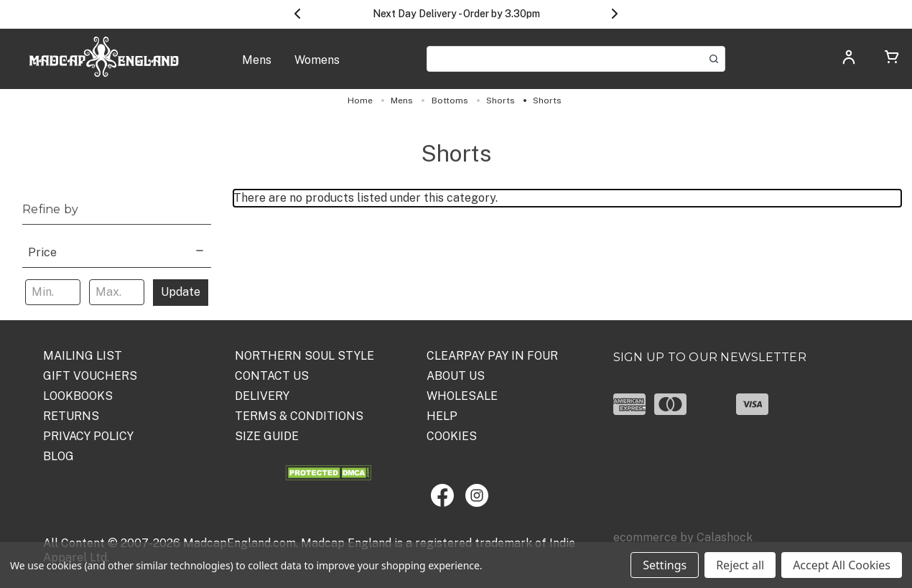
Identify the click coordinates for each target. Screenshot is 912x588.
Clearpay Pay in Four (492, 356)
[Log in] (849, 61)
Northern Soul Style (304, 356)
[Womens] (317, 67)
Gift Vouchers (90, 376)
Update (181, 292)
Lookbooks (78, 396)
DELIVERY (262, 396)
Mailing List (83, 356)
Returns (71, 416)
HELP (442, 416)
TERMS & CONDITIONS (299, 416)
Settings (665, 565)
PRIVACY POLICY (88, 436)
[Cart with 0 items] (892, 59)
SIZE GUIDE (267, 436)
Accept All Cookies (842, 565)
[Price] (117, 251)
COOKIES (452, 436)
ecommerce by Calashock (683, 537)
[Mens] (257, 67)
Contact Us (272, 376)
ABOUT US (456, 376)
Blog (59, 456)
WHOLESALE (462, 396)
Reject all (740, 565)
